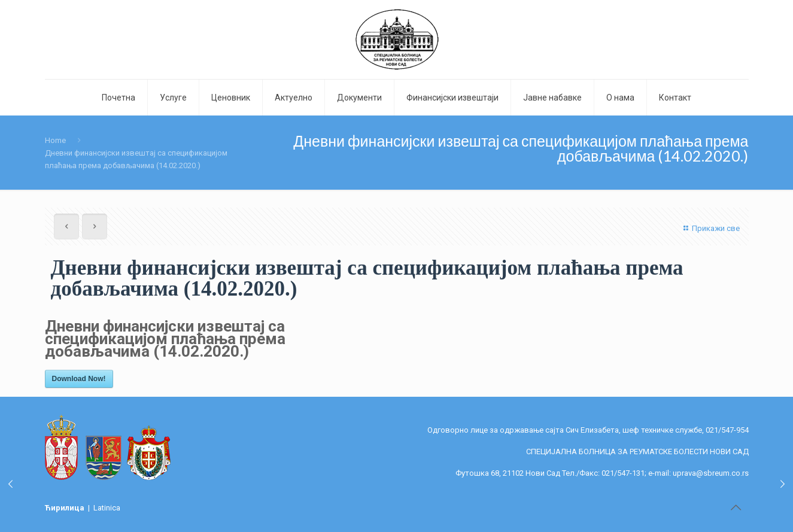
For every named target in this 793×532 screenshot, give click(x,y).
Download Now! (79, 379)
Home (55, 140)
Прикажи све (710, 228)
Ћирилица (66, 508)
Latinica (107, 508)
